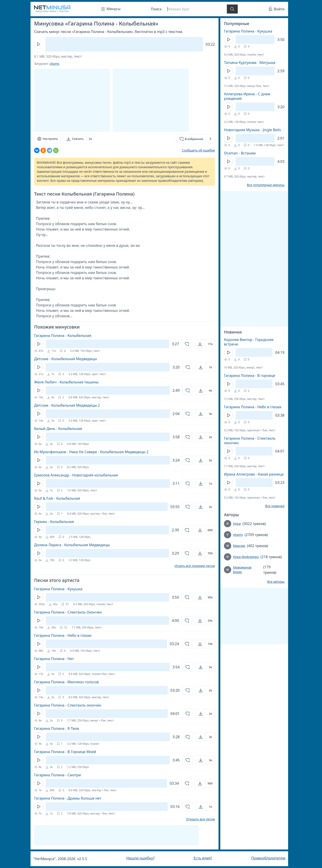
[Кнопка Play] (38, 44)
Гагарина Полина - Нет (54, 659)
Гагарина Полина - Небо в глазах (63, 635)
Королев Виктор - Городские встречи (249, 342)
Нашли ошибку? (140, 858)
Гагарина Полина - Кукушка (58, 589)
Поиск (156, 9)
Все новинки (275, 506)
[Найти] (232, 9)
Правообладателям (268, 858)
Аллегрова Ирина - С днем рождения (247, 96)
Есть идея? (203, 858)
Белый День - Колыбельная (58, 429)
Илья (237, 524)
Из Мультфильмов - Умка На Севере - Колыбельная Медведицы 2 (91, 452)
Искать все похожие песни (195, 566)
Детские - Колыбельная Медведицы (66, 359)
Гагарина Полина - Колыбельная (63, 336)
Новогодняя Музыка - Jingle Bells (252, 130)
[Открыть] (205, 344)
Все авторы (276, 582)
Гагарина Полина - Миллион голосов (66, 682)
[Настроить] (47, 139)
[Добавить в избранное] (196, 139)
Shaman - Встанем (240, 153)
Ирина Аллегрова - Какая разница (254, 474)
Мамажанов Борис (242, 570)
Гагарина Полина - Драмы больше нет (68, 798)
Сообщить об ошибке (198, 150)
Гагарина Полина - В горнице (250, 376)
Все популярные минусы (266, 185)
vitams (54, 64)
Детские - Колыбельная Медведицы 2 (67, 405)
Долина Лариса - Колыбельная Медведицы (72, 545)
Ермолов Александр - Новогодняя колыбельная (76, 475)
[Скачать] (79, 139)
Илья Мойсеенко (246, 557)
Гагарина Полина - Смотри (58, 775)
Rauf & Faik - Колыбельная (57, 498)
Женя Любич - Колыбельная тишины (66, 382)
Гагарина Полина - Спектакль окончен (68, 705)
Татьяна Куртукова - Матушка (250, 63)
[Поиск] (195, 9)
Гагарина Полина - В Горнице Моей (65, 752)
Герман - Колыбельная (54, 522)
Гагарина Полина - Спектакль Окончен (68, 612)
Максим (239, 546)
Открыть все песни (200, 819)
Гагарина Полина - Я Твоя (56, 728)
